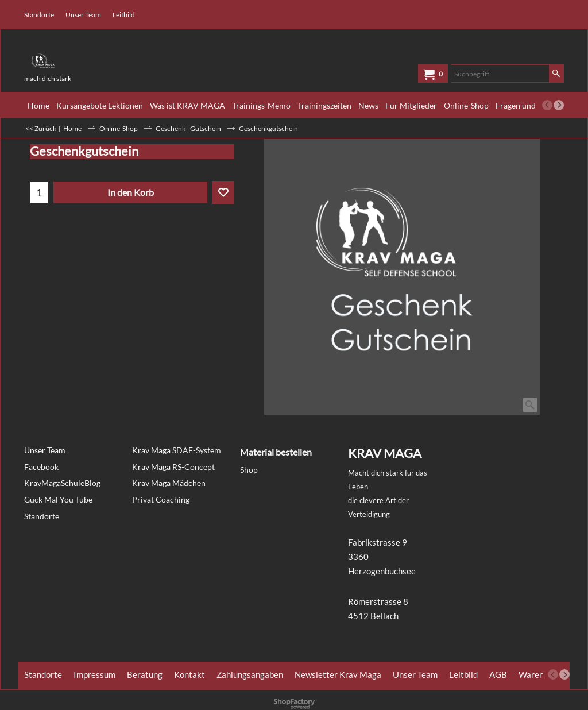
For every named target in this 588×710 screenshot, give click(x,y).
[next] (559, 105)
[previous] (547, 105)
